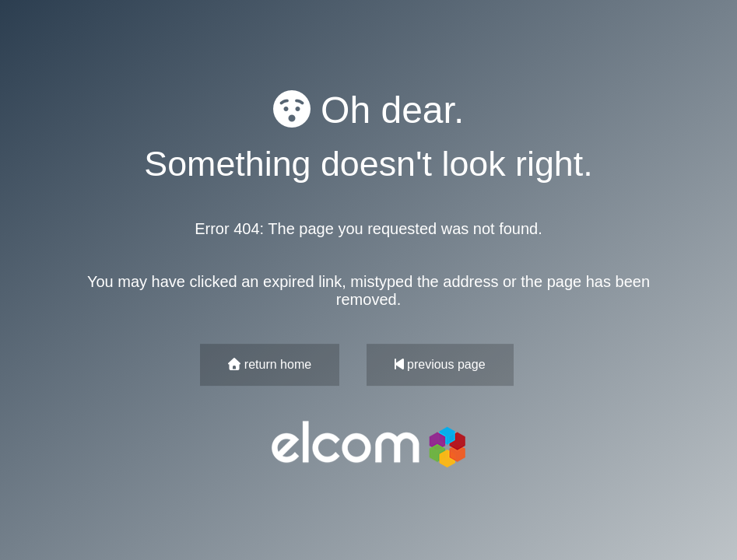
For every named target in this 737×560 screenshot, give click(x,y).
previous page (440, 364)
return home (270, 364)
